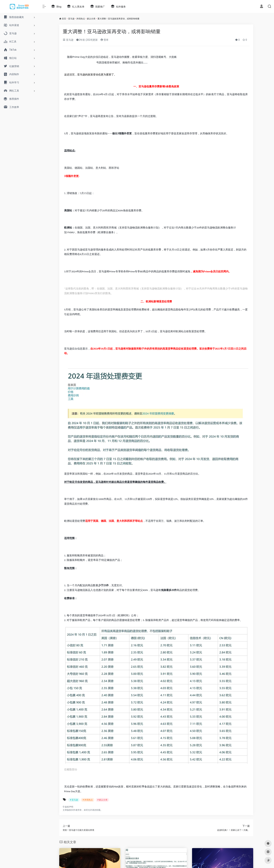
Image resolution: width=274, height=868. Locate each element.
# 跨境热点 (88, 800)
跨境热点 (81, 19)
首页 (64, 19)
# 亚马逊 (74, 800)
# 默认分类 (102, 800)
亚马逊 (71, 19)
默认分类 (91, 19)
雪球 (104, 40)
